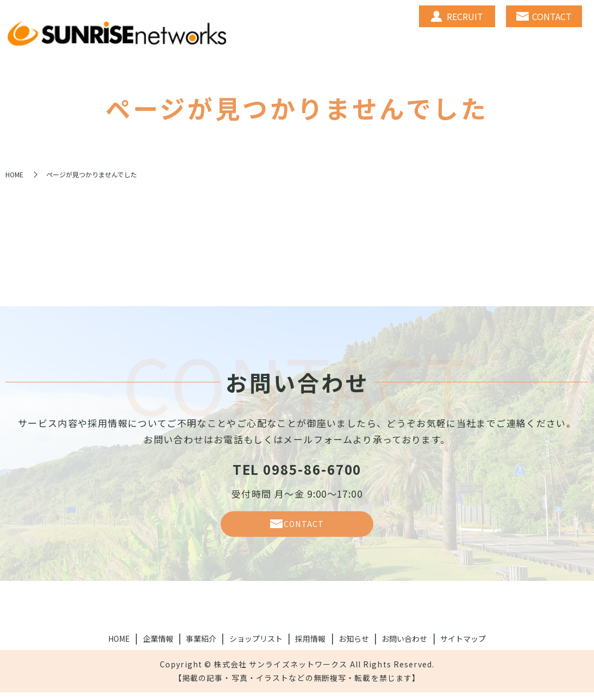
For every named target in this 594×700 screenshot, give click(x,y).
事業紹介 (201, 646)
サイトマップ (463, 646)
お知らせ (354, 646)
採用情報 (310, 646)
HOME (257, 15)
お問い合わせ (404, 646)
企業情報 (158, 646)
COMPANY (321, 15)
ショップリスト (256, 646)
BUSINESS (394, 15)
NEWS (257, 46)
